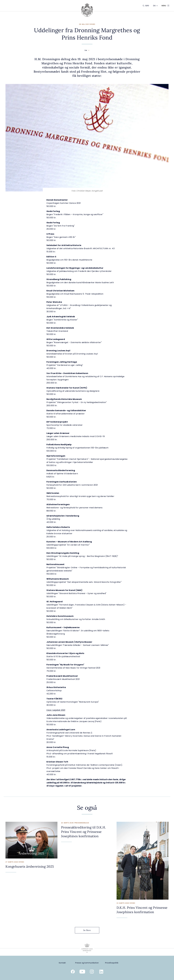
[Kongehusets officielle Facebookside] (73, 972)
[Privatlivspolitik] (112, 963)
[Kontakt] (62, 963)
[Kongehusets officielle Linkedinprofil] (101, 972)
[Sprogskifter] (154, 6)
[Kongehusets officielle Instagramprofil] (92, 972)
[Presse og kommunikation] (87, 963)
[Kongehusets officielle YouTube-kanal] (82, 972)
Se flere (89, 930)
